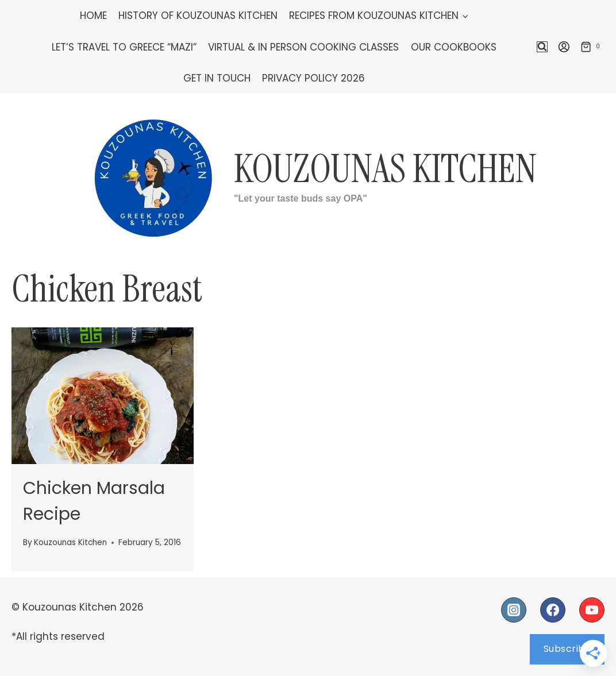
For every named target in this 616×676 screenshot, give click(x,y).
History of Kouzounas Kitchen (198, 16)
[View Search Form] (542, 47)
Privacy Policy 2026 (313, 78)
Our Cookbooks (454, 47)
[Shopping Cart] (592, 47)
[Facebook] (553, 610)
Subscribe (567, 649)
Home (93, 16)
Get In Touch (217, 78)
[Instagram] (514, 610)
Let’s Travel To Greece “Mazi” (124, 47)
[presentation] (103, 396)
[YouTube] (592, 610)
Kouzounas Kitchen (70, 542)
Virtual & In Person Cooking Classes (303, 47)
